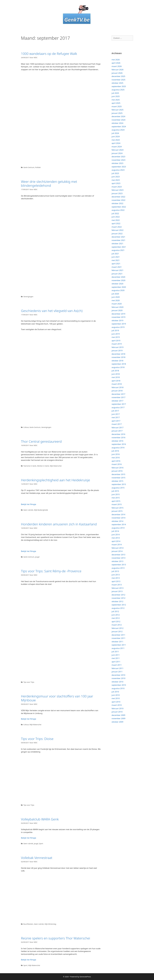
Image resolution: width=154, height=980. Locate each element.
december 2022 (118, 197)
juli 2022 (115, 213)
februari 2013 (118, 588)
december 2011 (118, 635)
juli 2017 (115, 411)
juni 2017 (116, 414)
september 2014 (119, 524)
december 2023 (118, 157)
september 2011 (119, 645)
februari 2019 (118, 347)
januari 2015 (117, 511)
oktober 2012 (117, 601)
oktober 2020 (117, 284)
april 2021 (116, 264)
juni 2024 (116, 136)
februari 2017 (118, 427)
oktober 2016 (117, 441)
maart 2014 (117, 544)
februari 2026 (118, 70)
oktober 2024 (117, 123)
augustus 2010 (118, 688)
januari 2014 (117, 551)
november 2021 (118, 240)
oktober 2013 (117, 561)
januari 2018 (117, 391)
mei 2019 (116, 337)
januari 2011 (117, 672)
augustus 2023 (118, 170)
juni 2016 (116, 454)
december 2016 (118, 434)
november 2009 (118, 718)
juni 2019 (116, 334)
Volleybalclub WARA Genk (40, 819)
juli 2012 (115, 611)
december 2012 (118, 595)
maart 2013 (117, 585)
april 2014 (116, 541)
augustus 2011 (118, 648)
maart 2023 (117, 187)
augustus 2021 (118, 250)
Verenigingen (28, 297)
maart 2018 (117, 384)
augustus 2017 (118, 407)
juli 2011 (115, 652)
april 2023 (116, 183)
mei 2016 (116, 458)
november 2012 (118, 598)
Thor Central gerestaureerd (41, 441)
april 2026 (116, 63)
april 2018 (116, 381)
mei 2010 (116, 698)
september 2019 (119, 324)
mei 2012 (116, 618)
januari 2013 (117, 591)
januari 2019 (117, 351)
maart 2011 (117, 665)
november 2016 (118, 437)
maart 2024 (117, 147)
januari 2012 (117, 631)
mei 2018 (116, 377)
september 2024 (119, 126)
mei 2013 (116, 578)
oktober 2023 (117, 163)
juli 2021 (115, 254)
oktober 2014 (117, 521)
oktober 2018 (117, 361)
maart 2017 (117, 424)
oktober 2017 (117, 401)
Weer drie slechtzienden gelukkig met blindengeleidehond (49, 184)
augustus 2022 (118, 210)
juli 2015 (115, 491)
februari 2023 (118, 190)
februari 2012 (118, 628)
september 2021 (119, 247)
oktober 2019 (117, 320)
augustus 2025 (118, 90)
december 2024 (118, 116)
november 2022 (118, 200)
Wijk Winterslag (50, 924)
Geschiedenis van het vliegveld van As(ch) (52, 311)
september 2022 (119, 207)
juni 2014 (116, 535)
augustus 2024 (118, 130)
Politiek (38, 167)
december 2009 (118, 715)
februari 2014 (118, 548)
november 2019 (118, 317)
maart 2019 (117, 344)
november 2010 (118, 678)
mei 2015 (116, 498)
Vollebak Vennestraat (37, 858)
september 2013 (119, 565)
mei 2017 (116, 417)
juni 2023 (116, 177)
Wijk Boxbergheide (41, 510)
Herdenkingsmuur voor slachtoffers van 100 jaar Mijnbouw (57, 698)
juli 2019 (115, 330)
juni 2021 (116, 257)
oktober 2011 (117, 642)
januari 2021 (117, 274)
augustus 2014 (118, 528)
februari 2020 (118, 307)
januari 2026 (117, 73)
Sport (41, 844)
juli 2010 (115, 692)
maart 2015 (117, 504)
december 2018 (118, 354)
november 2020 (118, 280)
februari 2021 (118, 270)
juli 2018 (115, 371)
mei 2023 (116, 180)
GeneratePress (85, 977)
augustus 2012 (118, 608)
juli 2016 (115, 451)
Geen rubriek (28, 510)
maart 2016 (117, 464)
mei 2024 (116, 140)
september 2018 (119, 364)
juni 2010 (116, 695)
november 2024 (118, 120)
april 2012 (116, 621)
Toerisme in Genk (30, 466)
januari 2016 (117, 471)
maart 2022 (117, 227)
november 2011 (118, 638)
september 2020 (119, 287)
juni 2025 (116, 96)
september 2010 (119, 685)
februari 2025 (118, 110)
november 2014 (118, 518)
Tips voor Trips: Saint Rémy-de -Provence (51, 571)
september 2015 (119, 484)
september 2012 (119, 605)
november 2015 (118, 478)
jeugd (37, 557)
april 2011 (116, 662)
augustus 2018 (118, 367)
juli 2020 (115, 294)
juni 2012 (116, 615)
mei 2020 (116, 300)
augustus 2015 (118, 488)
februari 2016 (118, 468)
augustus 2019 (118, 327)
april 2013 (116, 581)
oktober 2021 (117, 243)
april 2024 (116, 143)
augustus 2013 (118, 568)
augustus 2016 (118, 448)
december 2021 (118, 237)
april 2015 (116, 501)
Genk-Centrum (29, 167)
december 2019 (118, 314)
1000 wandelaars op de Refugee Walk (49, 54)
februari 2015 (118, 508)
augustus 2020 (118, 290)
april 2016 (116, 461)
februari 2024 (118, 150)
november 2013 (118, 558)
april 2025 (116, 103)
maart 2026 (117, 66)
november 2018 (118, 357)
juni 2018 (116, 374)
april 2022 (116, 223)
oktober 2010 (117, 682)
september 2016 (119, 444)
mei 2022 (116, 220)
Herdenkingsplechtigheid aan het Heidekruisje (55, 480)
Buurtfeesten (28, 924)
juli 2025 (115, 93)
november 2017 (118, 397)
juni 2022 (116, 217)
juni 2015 (116, 494)
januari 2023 (117, 193)
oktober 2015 (117, 481)
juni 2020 (116, 297)
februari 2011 (118, 668)
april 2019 (116, 341)
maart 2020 (117, 304)
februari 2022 (118, 230)
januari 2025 (117, 113)
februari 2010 (118, 708)
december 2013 (118, 555)
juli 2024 (115, 133)
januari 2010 (117, 712)
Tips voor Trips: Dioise (37, 739)
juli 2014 (115, 531)
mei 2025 (116, 100)
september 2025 (119, 86)
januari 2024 (117, 153)
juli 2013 (115, 571)
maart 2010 (117, 705)
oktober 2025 (117, 83)
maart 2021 (117, 267)
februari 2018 (118, 387)
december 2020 (118, 277)
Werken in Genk (43, 466)
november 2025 (118, 80)
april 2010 (116, 702)
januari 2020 (117, 310)
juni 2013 (116, 575)
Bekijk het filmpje (29, 504)
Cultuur (26, 427)
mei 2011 (116, 658)
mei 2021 (116, 260)
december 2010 (118, 675)
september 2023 (119, 167)
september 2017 (119, 404)
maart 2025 (117, 106)
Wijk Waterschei (56, 466)
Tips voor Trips (29, 682)
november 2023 (118, 160)
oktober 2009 (117, 722)
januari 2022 (117, 234)
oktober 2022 (117, 203)
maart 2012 (117, 625)
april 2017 (116, 421)
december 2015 (118, 474)
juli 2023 (115, 173)
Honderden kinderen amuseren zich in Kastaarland (59, 524)
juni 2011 (116, 655)
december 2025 (118, 76)
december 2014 (118, 514)
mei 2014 (116, 538)
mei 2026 (116, 60)
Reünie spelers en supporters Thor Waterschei (56, 938)
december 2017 (118, 394)
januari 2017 (117, 431)
